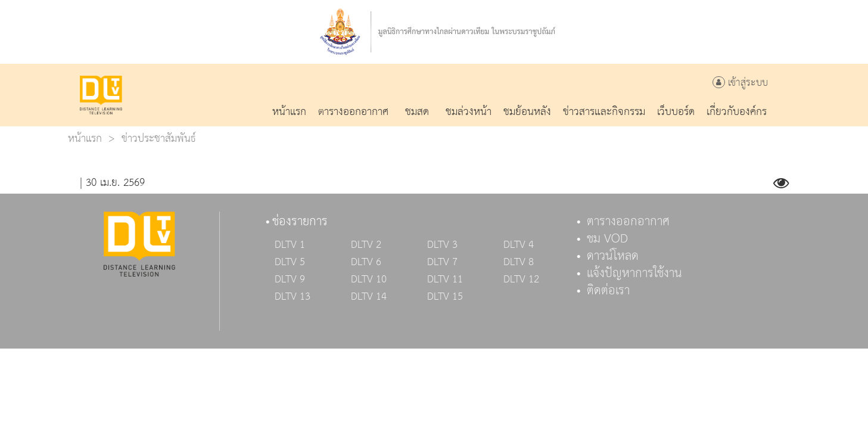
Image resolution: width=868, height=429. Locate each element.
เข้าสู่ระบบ (740, 83)
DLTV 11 (445, 279)
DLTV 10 (369, 279)
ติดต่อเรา (608, 291)
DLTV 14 (369, 297)
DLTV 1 (290, 245)
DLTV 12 (521, 279)
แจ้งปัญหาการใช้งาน (634, 273)
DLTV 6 (366, 262)
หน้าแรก (85, 139)
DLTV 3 (442, 245)
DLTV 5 (290, 262)
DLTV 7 (442, 262)
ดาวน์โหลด (613, 256)
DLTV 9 (290, 279)
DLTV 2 (366, 245)
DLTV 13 (293, 297)
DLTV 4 (519, 245)
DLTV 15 (445, 297)
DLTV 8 (519, 262)
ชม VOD (607, 239)
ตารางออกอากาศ (628, 222)
